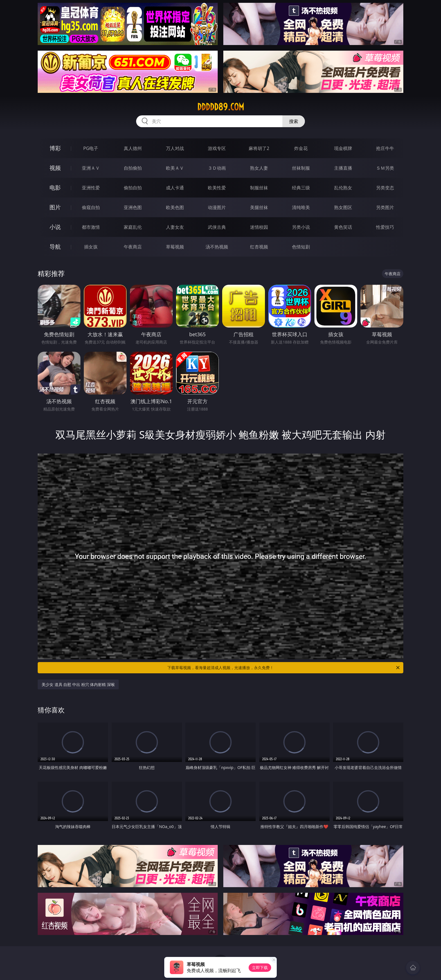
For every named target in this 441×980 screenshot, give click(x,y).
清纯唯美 (301, 207)
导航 (55, 247)
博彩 (55, 148)
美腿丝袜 (259, 207)
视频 (55, 168)
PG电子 (91, 148)
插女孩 (91, 247)
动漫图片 (217, 207)
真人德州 (133, 148)
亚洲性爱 (91, 188)
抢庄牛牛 (385, 148)
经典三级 (301, 188)
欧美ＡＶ (175, 168)
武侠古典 (217, 227)
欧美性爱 (217, 188)
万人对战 (175, 148)
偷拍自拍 (133, 188)
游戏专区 (217, 148)
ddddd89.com (221, 107)
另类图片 (385, 207)
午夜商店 (133, 247)
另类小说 (301, 227)
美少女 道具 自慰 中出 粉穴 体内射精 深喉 (78, 684)
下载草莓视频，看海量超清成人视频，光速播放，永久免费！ (284, 668)
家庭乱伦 (133, 227)
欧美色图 (175, 207)
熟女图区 (343, 207)
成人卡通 (175, 188)
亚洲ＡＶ (91, 168)
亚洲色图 (133, 207)
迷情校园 (259, 227)
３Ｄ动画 (217, 168)
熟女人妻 (259, 168)
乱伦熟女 (343, 188)
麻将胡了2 (259, 148)
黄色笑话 (343, 227)
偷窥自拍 (91, 207)
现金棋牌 (343, 148)
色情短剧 (301, 247)
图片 (55, 207)
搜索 (294, 121)
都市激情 (91, 227)
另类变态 (385, 188)
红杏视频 (259, 247)
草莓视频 (175, 247)
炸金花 (301, 148)
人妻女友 (175, 227)
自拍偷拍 (133, 168)
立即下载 (260, 967)
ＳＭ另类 (385, 168)
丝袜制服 (301, 168)
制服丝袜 (259, 188)
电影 (55, 188)
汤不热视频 (217, 247)
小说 (55, 227)
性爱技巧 (385, 227)
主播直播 (343, 168)
